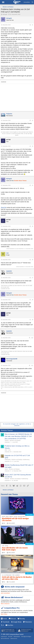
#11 (32, 365)
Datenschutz (14, 638)
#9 (33, 320)
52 (4, 582)
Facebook (6, 622)
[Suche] (32, 2)
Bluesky (22, 619)
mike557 (7, 440)
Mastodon (29, 622)
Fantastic (7, 479)
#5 (33, 226)
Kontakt (10, 636)
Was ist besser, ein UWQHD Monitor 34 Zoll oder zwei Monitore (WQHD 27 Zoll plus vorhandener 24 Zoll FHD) (18, 436)
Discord (13, 619)
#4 (33, 185)
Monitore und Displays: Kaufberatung (20, 460)
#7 (33, 278)
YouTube (10, 625)
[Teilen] (30, 25)
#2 (33, 120)
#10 (32, 338)
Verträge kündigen (26, 636)
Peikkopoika (8, 460)
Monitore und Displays (15, 440)
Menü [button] (3, 2)
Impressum (4, 636)
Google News (17, 622)
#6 (33, 260)
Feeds (5, 619)
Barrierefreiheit (5, 638)
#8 (33, 300)
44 (4, 553)
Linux (9, 450)
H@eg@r (5, 14)
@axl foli (4, 207)
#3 (33, 146)
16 (4, 523)
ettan (6, 450)
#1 (33, 25)
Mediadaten (17, 636)
